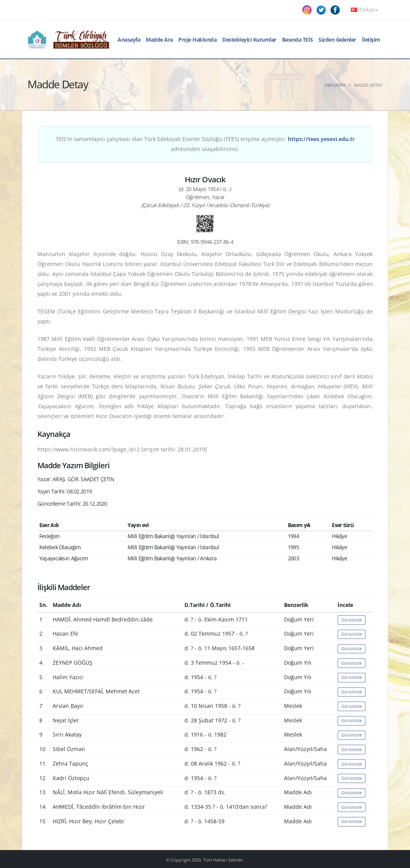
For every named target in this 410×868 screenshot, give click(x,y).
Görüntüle (352, 620)
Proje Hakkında (197, 40)
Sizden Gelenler (337, 40)
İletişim (371, 40)
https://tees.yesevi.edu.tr (321, 139)
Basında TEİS (298, 40)
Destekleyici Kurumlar (249, 40)
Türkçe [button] (364, 10)
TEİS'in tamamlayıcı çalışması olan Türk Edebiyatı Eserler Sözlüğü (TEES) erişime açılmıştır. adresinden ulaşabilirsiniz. (205, 144)
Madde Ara (159, 40)
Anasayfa (129, 40)
